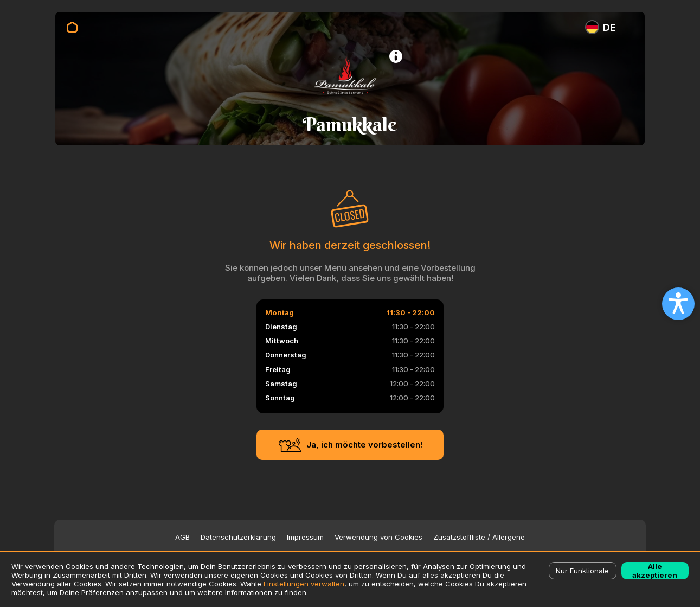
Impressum (305, 537)
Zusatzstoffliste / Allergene (479, 537)
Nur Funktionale (582, 571)
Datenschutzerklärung (238, 537)
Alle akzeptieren (655, 571)
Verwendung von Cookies (378, 537)
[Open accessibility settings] (678, 304)
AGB (182, 537)
